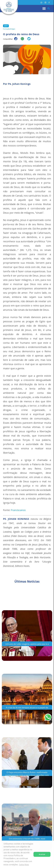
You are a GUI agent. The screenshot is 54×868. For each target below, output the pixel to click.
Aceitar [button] (42, 854)
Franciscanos (18, 510)
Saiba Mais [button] (24, 865)
